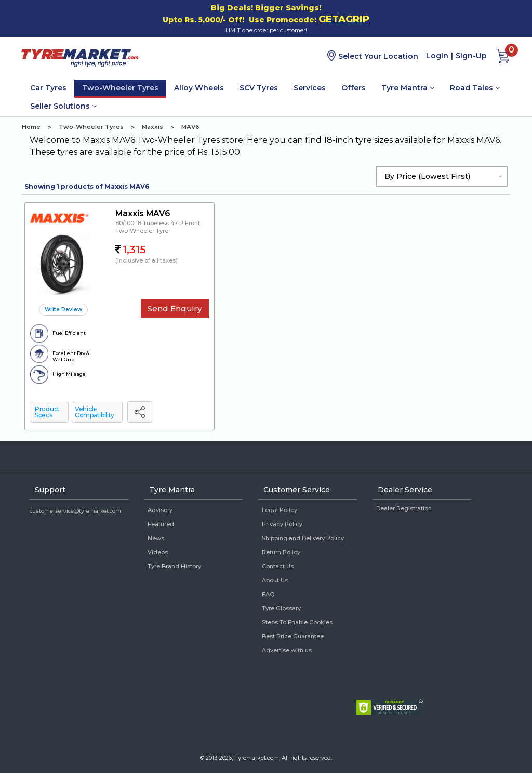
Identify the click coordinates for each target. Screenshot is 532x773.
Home (31, 127)
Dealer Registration (404, 508)
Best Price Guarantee (293, 636)
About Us (275, 580)
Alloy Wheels (199, 88)
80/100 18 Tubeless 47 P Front (158, 223)
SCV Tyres (259, 88)
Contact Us (278, 566)
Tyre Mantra (408, 88)
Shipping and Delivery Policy (303, 538)
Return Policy (281, 552)
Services (310, 88)
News (156, 538)
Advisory (160, 510)
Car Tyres (48, 88)
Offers (354, 88)
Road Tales (475, 88)
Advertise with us (287, 650)
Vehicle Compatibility (95, 412)
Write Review (63, 310)
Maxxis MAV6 (143, 213)
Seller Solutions (63, 106)
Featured (161, 524)
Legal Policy (280, 510)
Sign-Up (471, 56)
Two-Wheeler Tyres (120, 88)
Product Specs (47, 412)
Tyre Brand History (174, 566)
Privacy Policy (282, 524)
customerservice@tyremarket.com (75, 511)
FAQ (268, 594)
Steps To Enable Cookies (297, 622)
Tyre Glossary (281, 608)
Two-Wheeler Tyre (142, 231)
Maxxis (152, 127)
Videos (158, 552)
